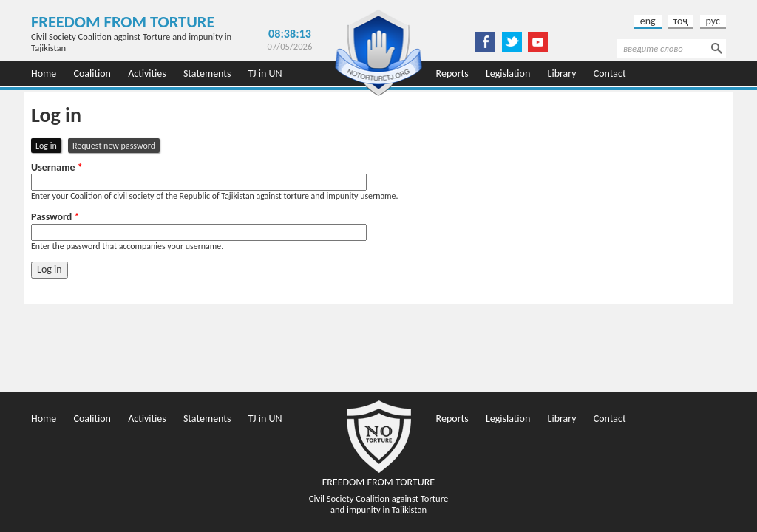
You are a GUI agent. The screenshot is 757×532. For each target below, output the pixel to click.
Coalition (92, 74)
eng (648, 21)
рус (713, 21)
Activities (147, 74)
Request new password (114, 146)
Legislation (508, 74)
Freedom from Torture (123, 22)
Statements (207, 74)
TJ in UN (265, 74)
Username (57, 168)
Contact (610, 74)
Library (562, 74)
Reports (452, 74)
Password (55, 217)
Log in (48, 145)
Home (44, 74)
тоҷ (681, 21)
